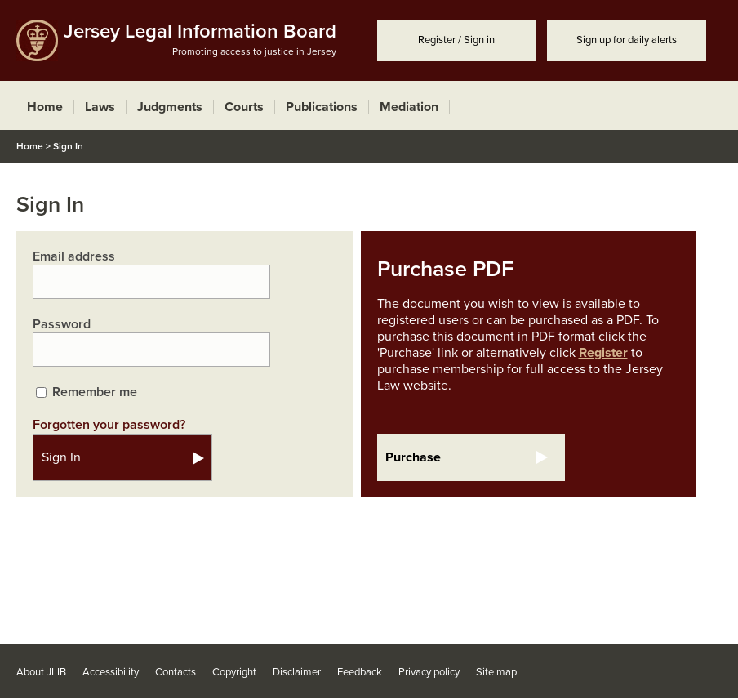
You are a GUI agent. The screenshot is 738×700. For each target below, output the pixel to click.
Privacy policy (429, 672)
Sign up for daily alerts (627, 40)
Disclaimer (297, 672)
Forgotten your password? (109, 425)
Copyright (234, 672)
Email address (74, 256)
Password (62, 324)
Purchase (413, 457)
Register (603, 353)
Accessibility (111, 672)
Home (30, 146)
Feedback (360, 672)
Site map (496, 672)
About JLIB (41, 672)
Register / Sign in (456, 40)
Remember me (95, 392)
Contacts (176, 672)
